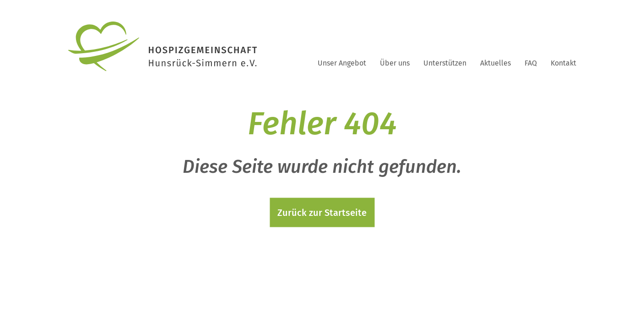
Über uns (395, 63)
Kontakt (563, 63)
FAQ (531, 63)
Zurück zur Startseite (322, 213)
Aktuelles (495, 63)
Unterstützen (445, 63)
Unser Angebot (342, 63)
